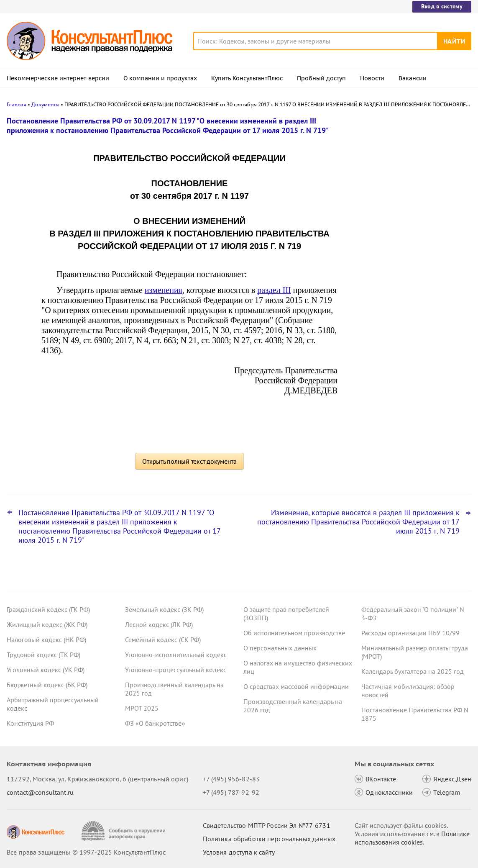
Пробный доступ (321, 78)
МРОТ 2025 (142, 708)
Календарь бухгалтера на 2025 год (413, 671)
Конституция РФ (30, 723)
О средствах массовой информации (296, 686)
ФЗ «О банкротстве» (155, 723)
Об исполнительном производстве (294, 633)
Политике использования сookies (412, 838)
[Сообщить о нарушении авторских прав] (124, 831)
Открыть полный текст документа (189, 461)
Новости (372, 78)
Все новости (372, 328)
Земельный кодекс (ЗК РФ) (164, 609)
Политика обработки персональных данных (269, 839)
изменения (164, 290)
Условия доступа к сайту (239, 852)
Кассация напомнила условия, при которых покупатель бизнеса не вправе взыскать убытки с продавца (404, 164)
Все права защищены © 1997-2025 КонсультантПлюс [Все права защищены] (86, 852)
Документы (45, 104)
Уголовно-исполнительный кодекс (176, 655)
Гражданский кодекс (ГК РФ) (48, 609)
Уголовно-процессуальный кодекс (176, 670)
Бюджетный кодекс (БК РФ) (47, 685)
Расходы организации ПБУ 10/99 (410, 633)
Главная (17, 104)
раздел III (274, 290)
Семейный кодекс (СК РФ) (163, 639)
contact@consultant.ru (40, 792)
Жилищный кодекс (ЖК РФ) (47, 624)
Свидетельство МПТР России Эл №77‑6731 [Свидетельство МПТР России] (267, 825)
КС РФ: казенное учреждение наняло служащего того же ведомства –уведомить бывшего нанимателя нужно (409, 209)
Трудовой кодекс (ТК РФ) (43, 655)
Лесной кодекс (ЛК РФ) (159, 624)
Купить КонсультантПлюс (247, 78)
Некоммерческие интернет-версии (58, 78)
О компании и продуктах (160, 78)
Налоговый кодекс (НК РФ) (46, 639)
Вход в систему (442, 6)
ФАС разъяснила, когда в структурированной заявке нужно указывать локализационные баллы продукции (404, 297)
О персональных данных (280, 648)
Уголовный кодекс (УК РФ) (46, 670)
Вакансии (413, 78)
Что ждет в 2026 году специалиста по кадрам (407, 251)
